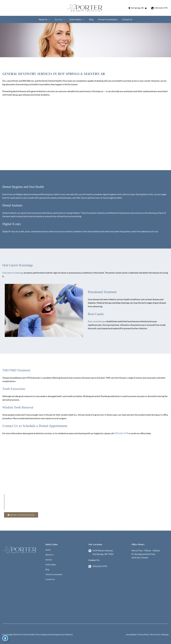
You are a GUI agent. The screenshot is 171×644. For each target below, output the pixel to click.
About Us (49, 551)
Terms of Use (155, 634)
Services (49, 557)
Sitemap (165, 634)
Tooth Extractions (15, 390)
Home (48, 546)
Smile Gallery (51, 563)
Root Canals (97, 315)
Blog (47, 568)
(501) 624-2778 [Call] (161, 8)
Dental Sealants (13, 206)
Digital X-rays (13, 225)
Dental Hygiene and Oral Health (25, 187)
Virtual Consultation (54, 574)
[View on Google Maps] (146, 8)
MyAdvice (69, 634)
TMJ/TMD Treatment (18, 371)
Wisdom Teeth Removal (20, 409)
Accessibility (131, 634)
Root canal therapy (97, 322)
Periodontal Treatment (104, 293)
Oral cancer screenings (13, 274)
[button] (21, 511)
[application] (50, 20)
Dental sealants (10, 213)
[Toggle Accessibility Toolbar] (5, 639)
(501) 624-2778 (121, 435)
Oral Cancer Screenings (19, 266)
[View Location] (136, 8)
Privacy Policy (143, 634)
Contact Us (50, 579)
